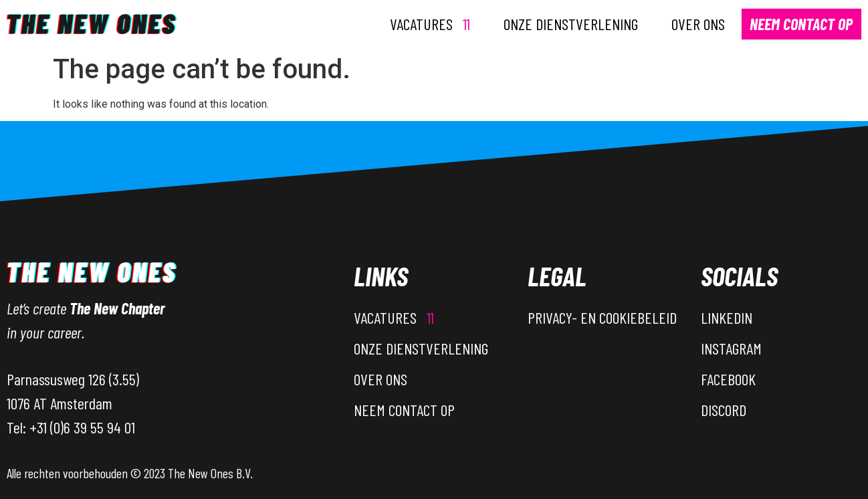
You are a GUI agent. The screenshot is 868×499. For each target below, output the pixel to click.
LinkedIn (727, 317)
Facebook (728, 379)
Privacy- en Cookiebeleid (602, 317)
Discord (724, 410)
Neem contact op (801, 24)
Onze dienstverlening (571, 24)
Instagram (731, 348)
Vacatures (430, 24)
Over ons (698, 24)
